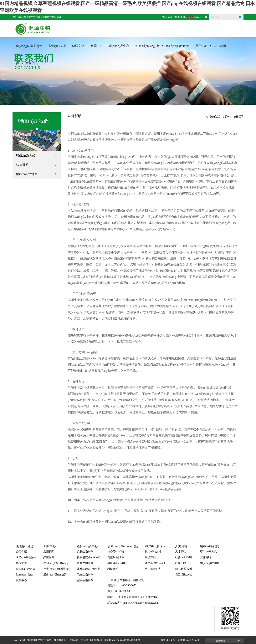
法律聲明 (22, 165)
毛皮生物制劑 (85, 575)
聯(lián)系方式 (26, 156)
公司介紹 (21, 552)
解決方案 (150, 557)
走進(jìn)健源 (57, 46)
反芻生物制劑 (85, 552)
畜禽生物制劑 (85, 563)
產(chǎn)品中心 (119, 46)
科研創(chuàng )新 (148, 46)
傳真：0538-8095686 (119, 591)
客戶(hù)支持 (153, 569)
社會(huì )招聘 (184, 557)
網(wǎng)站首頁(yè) (29, 46)
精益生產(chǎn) (116, 557)
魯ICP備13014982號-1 (92, 640)
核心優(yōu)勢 (116, 552)
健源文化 (78, 46)
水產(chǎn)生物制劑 (89, 569)
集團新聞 (49, 552)
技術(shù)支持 (153, 552)
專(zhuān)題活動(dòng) (56, 563)
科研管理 (113, 569)
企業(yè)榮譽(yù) (26, 557)
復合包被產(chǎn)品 (89, 557)
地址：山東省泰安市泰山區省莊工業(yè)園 (133, 597)
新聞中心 (97, 46)
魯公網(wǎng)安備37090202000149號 (123, 640)
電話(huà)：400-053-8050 (175, 17)
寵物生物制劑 (85, 580)
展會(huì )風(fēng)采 (55, 575)
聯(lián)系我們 (25, 63)
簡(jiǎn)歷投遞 (184, 569)
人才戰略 (181, 552)
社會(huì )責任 (24, 575)
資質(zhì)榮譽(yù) (26, 569)
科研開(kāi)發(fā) (117, 563)
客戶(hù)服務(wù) (177, 46)
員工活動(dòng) (184, 575)
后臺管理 (74, 640)
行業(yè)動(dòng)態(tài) (57, 569)
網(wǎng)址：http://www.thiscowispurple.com (133, 603)
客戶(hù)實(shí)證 (155, 563)
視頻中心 (21, 580)
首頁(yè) (227, 117)
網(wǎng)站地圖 (27, 174)
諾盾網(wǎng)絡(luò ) (188, 640)
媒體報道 (49, 557)
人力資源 (220, 46)
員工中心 (201, 46)
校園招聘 (181, 563)
